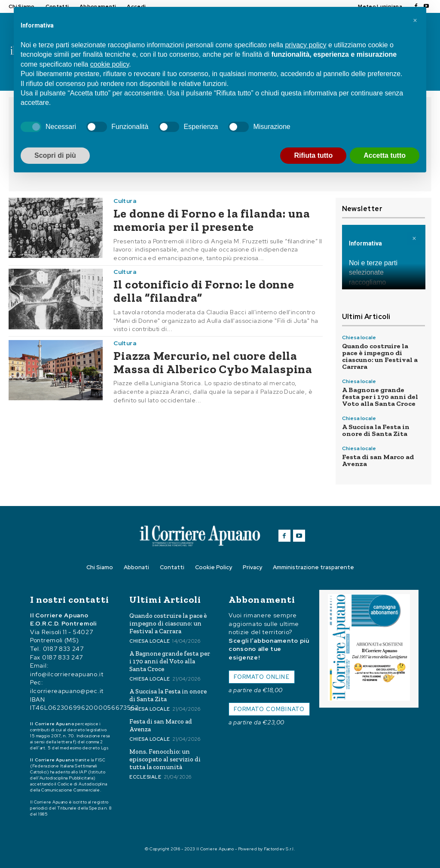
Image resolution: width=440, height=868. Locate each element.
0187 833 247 (63, 649)
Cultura (125, 201)
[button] (415, 21)
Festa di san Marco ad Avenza (378, 460)
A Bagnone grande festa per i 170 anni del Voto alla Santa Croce (380, 397)
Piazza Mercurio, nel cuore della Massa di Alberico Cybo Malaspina (213, 362)
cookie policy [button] (110, 64)
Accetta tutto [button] (385, 155)
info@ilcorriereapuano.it (67, 674)
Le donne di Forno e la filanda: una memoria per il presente (212, 220)
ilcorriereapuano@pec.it (67, 691)
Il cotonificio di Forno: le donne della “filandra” (204, 291)
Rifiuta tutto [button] (313, 155)
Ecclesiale (145, 777)
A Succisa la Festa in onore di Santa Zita (376, 430)
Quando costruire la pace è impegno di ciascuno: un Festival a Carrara (380, 356)
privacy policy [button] (306, 45)
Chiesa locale (359, 337)
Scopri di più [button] (55, 155)
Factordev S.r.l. (280, 849)
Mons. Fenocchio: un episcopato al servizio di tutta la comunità (165, 759)
